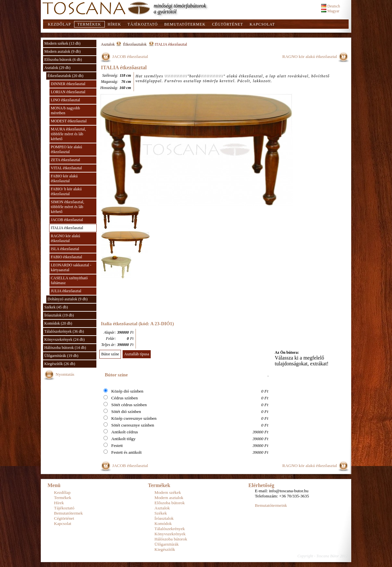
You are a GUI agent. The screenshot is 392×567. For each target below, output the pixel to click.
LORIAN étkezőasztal (68, 92)
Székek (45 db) (56, 307)
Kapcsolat (262, 24)
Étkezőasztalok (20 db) (65, 76)
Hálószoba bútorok (171, 539)
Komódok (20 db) (58, 323)
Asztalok (108, 44)
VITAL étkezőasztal (66, 168)
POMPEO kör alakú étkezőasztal (66, 149)
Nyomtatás (65, 374)
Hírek (114, 24)
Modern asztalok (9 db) (62, 51)
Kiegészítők (165, 549)
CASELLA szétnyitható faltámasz (69, 280)
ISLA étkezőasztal (65, 249)
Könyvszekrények (170, 534)
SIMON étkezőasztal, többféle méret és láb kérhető (67, 207)
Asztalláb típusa (137, 354)
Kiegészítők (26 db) (60, 364)
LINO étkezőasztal (65, 100)
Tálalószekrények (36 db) (64, 331)
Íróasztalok (164, 518)
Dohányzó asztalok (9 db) (68, 299)
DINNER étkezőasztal (68, 84)
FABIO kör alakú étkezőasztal (64, 178)
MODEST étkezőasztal (69, 121)
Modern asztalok (169, 498)
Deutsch (331, 6)
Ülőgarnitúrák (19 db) (61, 356)
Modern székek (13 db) (62, 43)
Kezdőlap (59, 24)
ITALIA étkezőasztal (67, 228)
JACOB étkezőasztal (67, 220)
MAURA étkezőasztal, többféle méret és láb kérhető (68, 134)
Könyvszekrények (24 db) (65, 339)
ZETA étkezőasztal (65, 160)
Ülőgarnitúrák (167, 544)
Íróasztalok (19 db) (59, 315)
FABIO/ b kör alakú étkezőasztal (66, 191)
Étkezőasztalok (136, 44)
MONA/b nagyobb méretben (65, 111)
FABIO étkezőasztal (66, 257)
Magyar (330, 11)
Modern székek (168, 492)
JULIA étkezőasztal (66, 291)
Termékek (89, 24)
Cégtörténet (227, 24)
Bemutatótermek (185, 24)
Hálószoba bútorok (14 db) (65, 348)
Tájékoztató (142, 24)
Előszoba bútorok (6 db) (63, 60)
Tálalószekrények (170, 529)
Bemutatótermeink (271, 505)
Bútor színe (110, 354)
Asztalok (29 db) (57, 68)
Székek (161, 513)
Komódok (163, 523)
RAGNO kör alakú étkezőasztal (65, 238)
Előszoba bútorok (170, 503)
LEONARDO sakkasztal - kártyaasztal (71, 267)
